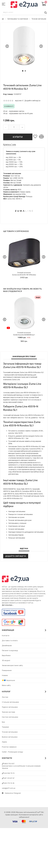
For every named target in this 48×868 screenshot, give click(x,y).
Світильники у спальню (17, 523)
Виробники (6, 655)
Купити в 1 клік (10, 144)
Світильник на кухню (16, 517)
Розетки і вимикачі (9, 747)
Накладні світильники (17, 511)
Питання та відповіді (10, 650)
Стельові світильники (10, 702)
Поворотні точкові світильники (20, 514)
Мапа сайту (6, 685)
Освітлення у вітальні (17, 526)
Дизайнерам (7, 646)
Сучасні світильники (16, 529)
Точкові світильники (39, 19)
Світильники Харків (16, 535)
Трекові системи (8, 712)
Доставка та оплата (10, 641)
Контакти (6, 636)
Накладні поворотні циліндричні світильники (26, 532)
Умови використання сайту (12, 665)
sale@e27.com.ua (9, 788)
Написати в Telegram (11, 793)
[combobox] (24, 13)
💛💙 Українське (8, 680)
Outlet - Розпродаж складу (12, 752)
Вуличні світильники (10, 737)
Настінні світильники (10, 717)
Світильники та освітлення (18, 19)
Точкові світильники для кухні (20, 520)
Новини (5, 675)
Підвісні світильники (10, 707)
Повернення (7, 670)
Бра (3, 722)
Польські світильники (17, 538)
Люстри (5, 697)
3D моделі (6, 660)
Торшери (5, 727)
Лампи (4, 742)
